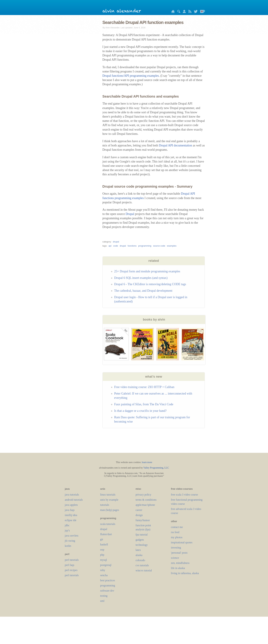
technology (142, 545)
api (110, 246)
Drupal (130, 214)
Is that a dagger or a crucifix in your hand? (140, 411)
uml (102, 601)
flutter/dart (106, 534)
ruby (103, 570)
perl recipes (71, 570)
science (175, 558)
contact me (177, 527)
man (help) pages (110, 510)
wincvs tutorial (144, 570)
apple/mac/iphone (145, 505)
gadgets (140, 540)
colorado (140, 560)
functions (132, 246)
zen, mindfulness (180, 563)
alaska (139, 555)
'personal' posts (179, 553)
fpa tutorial (142, 535)
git (102, 539)
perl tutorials (72, 560)
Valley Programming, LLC (156, 468)
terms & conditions (146, 500)
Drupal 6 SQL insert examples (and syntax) (141, 278)
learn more (147, 462)
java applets (71, 505)
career (139, 510)
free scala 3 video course (184, 495)
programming (145, 246)
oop (102, 550)
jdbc (67, 525)
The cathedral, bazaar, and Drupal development (143, 291)
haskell (104, 544)
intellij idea (71, 515)
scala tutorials (108, 524)
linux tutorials (108, 495)
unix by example (109, 500)
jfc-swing (70, 541)
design (139, 515)
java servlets (72, 536)
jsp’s (67, 530)
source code (159, 246)
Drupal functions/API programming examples (131, 76)
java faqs (70, 510)
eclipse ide (71, 520)
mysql (103, 560)
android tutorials (74, 500)
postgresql (106, 565)
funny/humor (143, 520)
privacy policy (143, 495)
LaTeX (138, 550)
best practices (108, 580)
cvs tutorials (142, 565)
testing (104, 596)
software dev (107, 591)
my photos (177, 537)
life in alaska (178, 568)
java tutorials (72, 495)
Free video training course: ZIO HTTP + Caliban (144, 387)
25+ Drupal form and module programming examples (147, 271)
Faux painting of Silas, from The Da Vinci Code (144, 404)
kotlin (68, 546)
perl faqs (70, 565)
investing (176, 548)
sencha (104, 575)
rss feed (175, 532)
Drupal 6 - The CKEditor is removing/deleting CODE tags (150, 284)
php (102, 555)
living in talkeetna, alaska (185, 573)
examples (172, 246)
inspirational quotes (182, 542)
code (116, 246)
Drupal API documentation (175, 145)
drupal (116, 242)
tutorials (105, 505)
